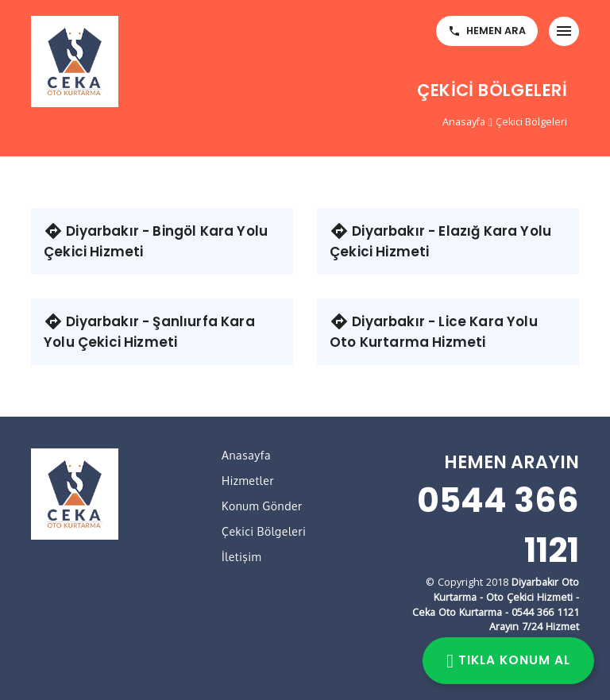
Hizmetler (248, 481)
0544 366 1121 (498, 525)
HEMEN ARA (487, 31)
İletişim (241, 557)
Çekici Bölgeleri (531, 122)
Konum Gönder (262, 506)
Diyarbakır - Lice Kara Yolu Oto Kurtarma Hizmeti (434, 332)
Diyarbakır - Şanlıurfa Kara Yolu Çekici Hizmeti (149, 332)
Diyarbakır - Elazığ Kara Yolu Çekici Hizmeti (440, 241)
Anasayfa (464, 122)
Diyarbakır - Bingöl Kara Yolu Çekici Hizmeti (156, 241)
